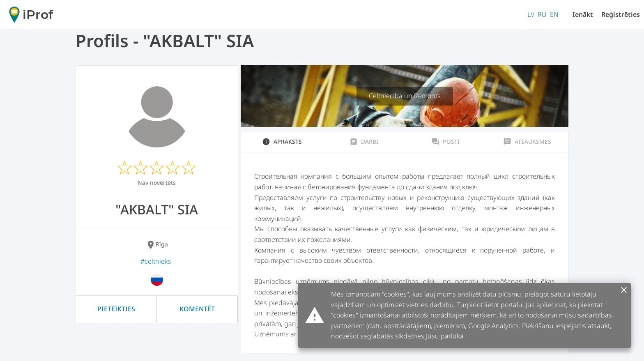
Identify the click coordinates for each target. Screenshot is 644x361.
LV (531, 14)
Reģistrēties (621, 14)
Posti (445, 142)
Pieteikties (116, 309)
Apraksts (282, 142)
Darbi (364, 142)
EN (554, 14)
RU (542, 14)
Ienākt (583, 14)
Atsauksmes (527, 142)
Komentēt (197, 309)
